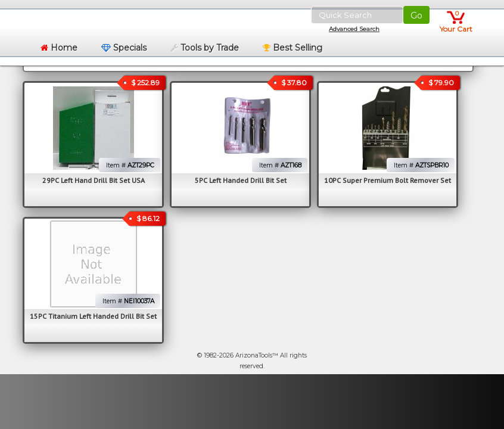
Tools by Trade (205, 48)
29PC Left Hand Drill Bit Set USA (94, 180)
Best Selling (293, 48)
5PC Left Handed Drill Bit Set (241, 180)
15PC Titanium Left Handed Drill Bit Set (93, 316)
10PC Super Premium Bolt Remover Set (388, 180)
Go (416, 15)
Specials (124, 48)
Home (59, 48)
